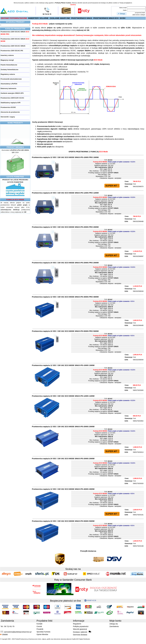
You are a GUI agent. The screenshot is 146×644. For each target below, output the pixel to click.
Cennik (39, 626)
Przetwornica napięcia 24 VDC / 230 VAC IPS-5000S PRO (65, 331)
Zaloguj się (114, 624)
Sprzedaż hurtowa (43, 632)
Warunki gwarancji (80, 629)
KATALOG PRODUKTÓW (15, 29)
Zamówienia (114, 626)
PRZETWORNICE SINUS (82, 18)
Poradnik (40, 629)
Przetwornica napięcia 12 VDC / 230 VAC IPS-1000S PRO (65, 157)
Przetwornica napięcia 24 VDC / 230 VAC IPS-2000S (63, 459)
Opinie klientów (42, 634)
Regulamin (77, 624)
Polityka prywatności (81, 626)
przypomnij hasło (140, 13)
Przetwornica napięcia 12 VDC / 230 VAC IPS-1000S (63, 365)
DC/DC (123, 18)
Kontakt (39, 624)
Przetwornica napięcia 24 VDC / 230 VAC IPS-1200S (63, 396)
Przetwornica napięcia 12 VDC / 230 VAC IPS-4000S (63, 489)
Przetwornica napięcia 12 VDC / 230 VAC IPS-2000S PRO (65, 227)
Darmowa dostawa (80, 635)
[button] (122, 14)
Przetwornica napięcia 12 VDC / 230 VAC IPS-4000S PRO (65, 297)
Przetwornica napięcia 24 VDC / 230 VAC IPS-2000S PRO (65, 263)
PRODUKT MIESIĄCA (15, 147)
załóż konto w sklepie (139, 15)
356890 (4, 635)
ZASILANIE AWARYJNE (60, 18)
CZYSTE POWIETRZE (15, 177)
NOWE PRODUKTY (15, 123)
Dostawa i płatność (82, 632)
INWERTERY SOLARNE (38, 18)
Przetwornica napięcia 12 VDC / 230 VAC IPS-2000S (63, 427)
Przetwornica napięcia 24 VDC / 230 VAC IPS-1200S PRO (65, 193)
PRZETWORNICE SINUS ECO (106, 18)
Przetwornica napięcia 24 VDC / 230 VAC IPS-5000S (63, 521)
